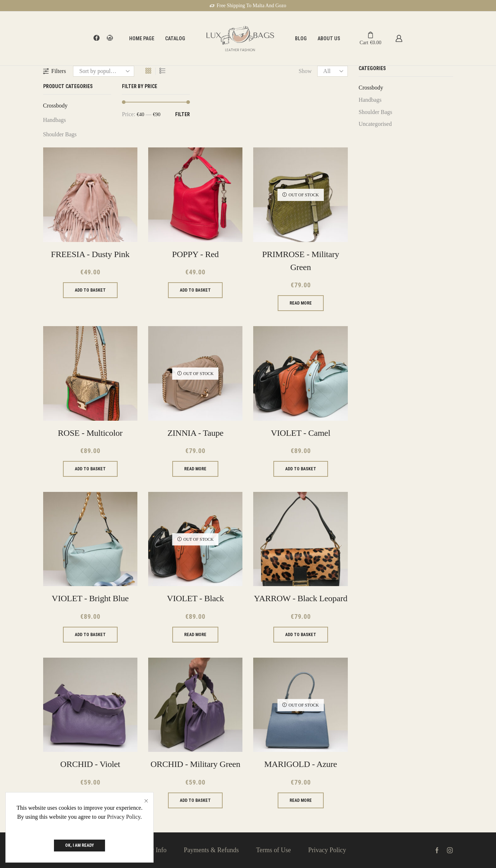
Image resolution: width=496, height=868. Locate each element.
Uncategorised (375, 124)
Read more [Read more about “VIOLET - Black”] (195, 635)
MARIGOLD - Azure (301, 764)
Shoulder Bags (60, 134)
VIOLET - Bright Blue (90, 598)
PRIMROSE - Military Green (301, 261)
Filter (183, 114)
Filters (55, 71)
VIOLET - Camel (301, 433)
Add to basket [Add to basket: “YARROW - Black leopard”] (301, 635)
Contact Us (100, 850)
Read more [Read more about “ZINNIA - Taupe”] (195, 469)
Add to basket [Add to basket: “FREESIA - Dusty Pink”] (90, 290)
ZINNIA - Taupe (195, 433)
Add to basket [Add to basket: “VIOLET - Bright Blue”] (90, 635)
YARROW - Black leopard (301, 598)
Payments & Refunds (211, 850)
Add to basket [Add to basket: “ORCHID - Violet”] (90, 800)
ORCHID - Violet (90, 764)
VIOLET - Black (195, 598)
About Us (329, 38)
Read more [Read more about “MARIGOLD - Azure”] (301, 800)
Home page (142, 38)
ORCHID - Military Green (195, 764)
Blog (301, 38)
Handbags (55, 120)
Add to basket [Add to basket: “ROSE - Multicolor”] (90, 469)
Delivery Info (149, 850)
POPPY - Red (195, 254)
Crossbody (55, 106)
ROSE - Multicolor (90, 433)
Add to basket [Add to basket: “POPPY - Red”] (195, 290)
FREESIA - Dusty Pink (90, 254)
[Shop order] (104, 71)
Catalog (175, 38)
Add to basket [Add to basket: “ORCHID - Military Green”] (195, 800)
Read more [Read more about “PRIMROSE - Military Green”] (301, 303)
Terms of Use (274, 850)
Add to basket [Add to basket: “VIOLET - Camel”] (301, 469)
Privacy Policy (327, 850)
